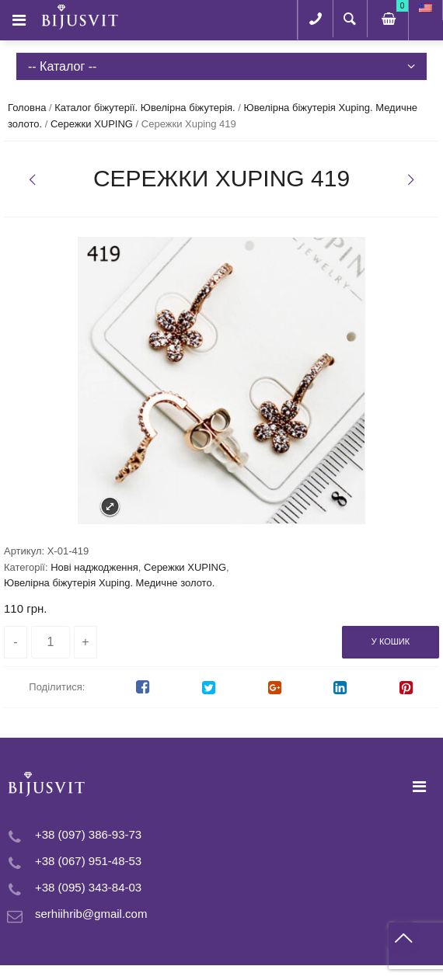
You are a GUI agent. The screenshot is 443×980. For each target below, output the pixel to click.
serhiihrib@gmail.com (91, 914)
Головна (27, 108)
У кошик (391, 641)
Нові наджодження (94, 567)
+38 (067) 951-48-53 (88, 861)
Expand (110, 507)
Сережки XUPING (92, 124)
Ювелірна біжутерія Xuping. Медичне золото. (109, 583)
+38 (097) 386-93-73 (88, 834)
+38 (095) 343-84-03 (88, 887)
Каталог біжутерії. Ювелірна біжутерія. (145, 108)
